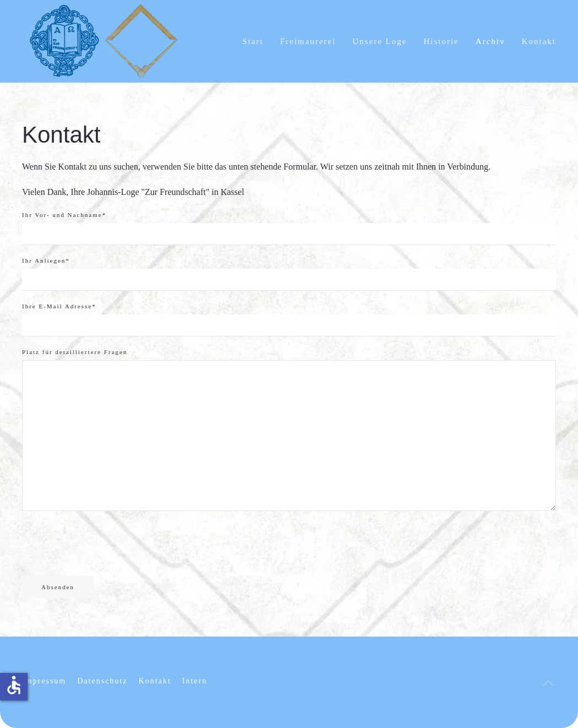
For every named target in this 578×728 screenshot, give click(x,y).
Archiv (490, 41)
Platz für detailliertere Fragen (75, 352)
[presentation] (106, 544)
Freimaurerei (308, 41)
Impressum (44, 681)
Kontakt (539, 41)
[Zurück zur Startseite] (105, 41)
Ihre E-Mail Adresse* (59, 306)
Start (253, 41)
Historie (441, 41)
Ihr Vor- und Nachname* (64, 215)
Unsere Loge (380, 41)
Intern (195, 681)
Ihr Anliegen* (46, 260)
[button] (548, 683)
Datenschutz (102, 681)
